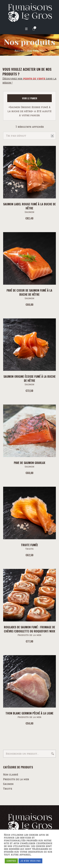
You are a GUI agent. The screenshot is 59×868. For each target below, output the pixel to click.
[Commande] (29, 136)
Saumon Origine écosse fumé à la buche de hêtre (29, 378)
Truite (29, 549)
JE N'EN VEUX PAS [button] (30, 861)
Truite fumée (29, 545)
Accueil (20, 51)
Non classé (11, 775)
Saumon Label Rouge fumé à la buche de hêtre (29, 206)
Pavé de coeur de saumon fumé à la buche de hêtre (29, 292)
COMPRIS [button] (11, 861)
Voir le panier (30, 98)
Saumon (29, 212)
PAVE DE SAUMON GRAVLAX (29, 463)
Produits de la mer (29, 635)
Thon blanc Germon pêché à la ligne (29, 713)
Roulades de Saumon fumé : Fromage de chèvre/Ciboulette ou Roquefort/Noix (29, 629)
